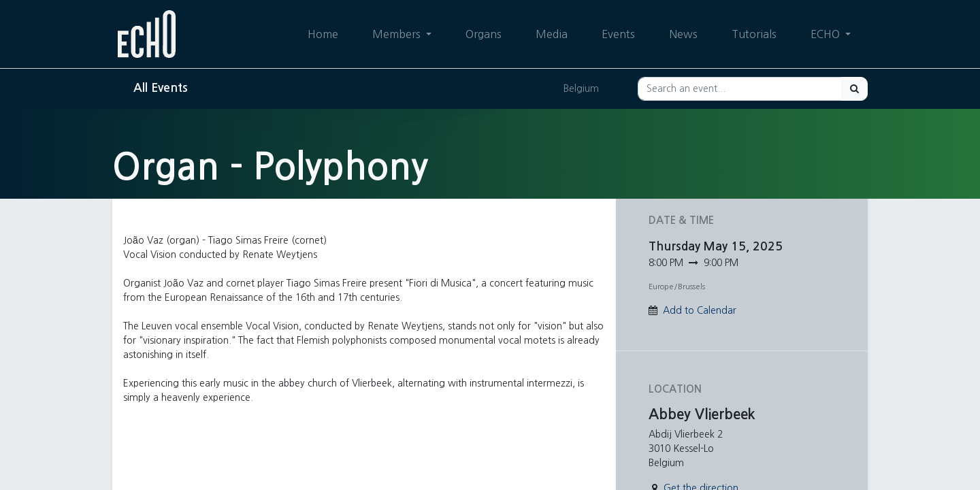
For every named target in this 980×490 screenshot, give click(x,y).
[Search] (854, 89)
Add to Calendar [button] (700, 310)
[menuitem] (323, 34)
